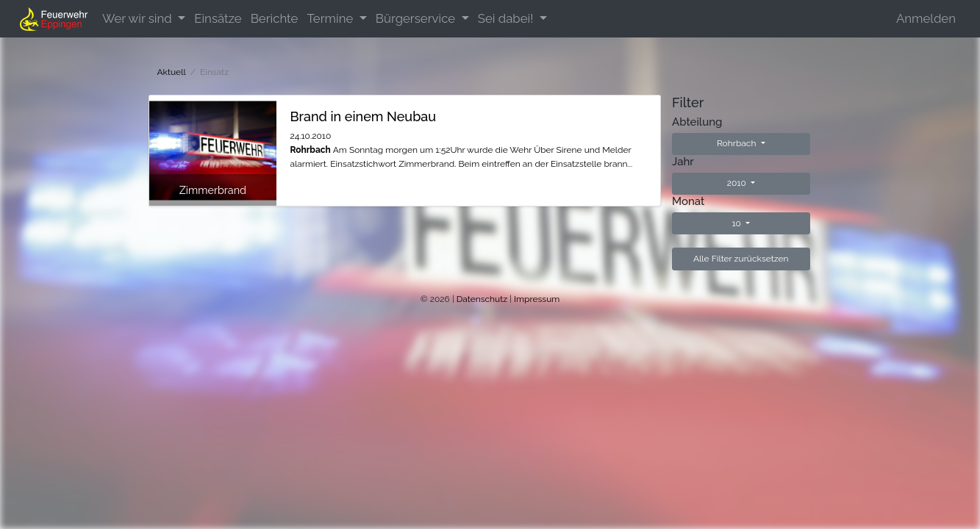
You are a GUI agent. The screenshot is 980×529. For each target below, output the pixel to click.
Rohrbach (738, 143)
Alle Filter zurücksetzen (741, 259)
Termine (331, 18)
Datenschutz (482, 299)
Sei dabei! (507, 18)
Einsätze (218, 18)
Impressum (537, 299)
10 (737, 223)
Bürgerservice (417, 18)
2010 (738, 183)
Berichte (275, 18)
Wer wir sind (139, 18)
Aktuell (172, 72)
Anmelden (926, 18)
